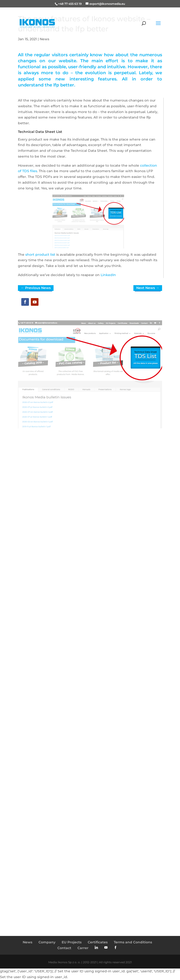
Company (47, 942)
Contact (64, 948)
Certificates (98, 942)
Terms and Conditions (133, 942)
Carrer (83, 948)
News (44, 39)
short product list (40, 255)
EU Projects (72, 942)
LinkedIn (108, 275)
